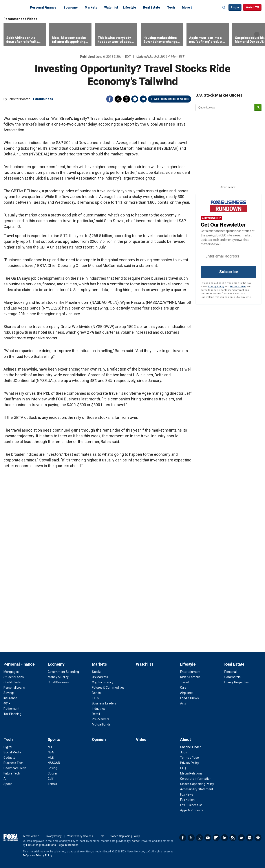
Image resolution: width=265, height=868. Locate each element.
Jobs (184, 752)
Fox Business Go (191, 805)
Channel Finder (190, 747)
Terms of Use (238, 287)
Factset (135, 841)
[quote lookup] (225, 108)
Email (143, 99)
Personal (230, 672)
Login (235, 7)
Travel (184, 682)
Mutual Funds (101, 724)
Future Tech (12, 773)
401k (7, 703)
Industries (99, 709)
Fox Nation (187, 800)
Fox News (187, 794)
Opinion (99, 739)
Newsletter (241, 838)
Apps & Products (192, 810)
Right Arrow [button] (257, 34)
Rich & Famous (190, 677)
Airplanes (187, 693)
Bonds (96, 693)
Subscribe (228, 272)
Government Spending (63, 672)
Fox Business (14, 7)
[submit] (258, 108)
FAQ (183, 768)
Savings (9, 693)
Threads (126, 99)
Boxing (52, 768)
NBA (51, 752)
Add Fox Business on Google (171, 99)
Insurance (10, 698)
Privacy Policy (216, 287)
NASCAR (54, 763)
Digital (8, 747)
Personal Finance (43, 7)
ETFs (95, 698)
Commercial (233, 677)
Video (141, 739)
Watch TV (252, 7)
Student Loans (14, 677)
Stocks (97, 672)
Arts (183, 703)
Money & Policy (58, 677)
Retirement (11, 709)
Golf (51, 779)
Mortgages (11, 672)
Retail (96, 714)
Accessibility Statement (197, 789)
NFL (50, 747)
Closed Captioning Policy (197, 784)
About (185, 739)
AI (5, 779)
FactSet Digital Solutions (41, 845)
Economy (71, 7)
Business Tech (14, 763)
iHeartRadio (258, 838)
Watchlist (111, 7)
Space (8, 784)
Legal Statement (68, 845)
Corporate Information (196, 779)
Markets (91, 7)
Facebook (110, 99)
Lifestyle (130, 7)
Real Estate (152, 7)
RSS (233, 838)
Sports (54, 739)
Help (101, 836)
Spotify (250, 838)
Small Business (58, 682)
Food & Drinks (189, 698)
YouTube (208, 838)
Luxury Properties (237, 682)
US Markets (100, 677)
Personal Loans (14, 688)
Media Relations (191, 773)
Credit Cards (12, 682)
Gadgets (9, 758)
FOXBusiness (43, 99)
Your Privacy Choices (80, 836)
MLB (51, 758)
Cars (183, 688)
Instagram (199, 838)
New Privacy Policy (41, 855)
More (186, 7)
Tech (171, 7)
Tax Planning (12, 714)
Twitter (118, 99)
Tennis (52, 784)
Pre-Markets (101, 719)
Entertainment (190, 672)
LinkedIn (225, 838)
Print (135, 99)
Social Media (12, 752)
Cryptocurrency (103, 682)
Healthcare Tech (15, 768)
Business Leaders (104, 703)
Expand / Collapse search (224, 8)
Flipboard (216, 838)
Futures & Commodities (108, 688)
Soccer (53, 773)
